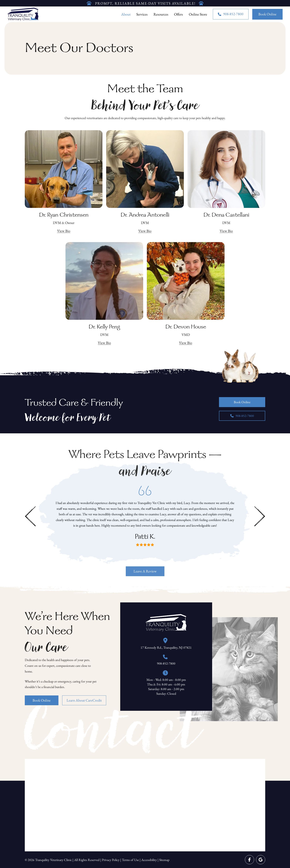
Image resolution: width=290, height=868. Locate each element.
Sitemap (164, 860)
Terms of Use (130, 860)
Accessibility (149, 860)
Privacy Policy (111, 860)
